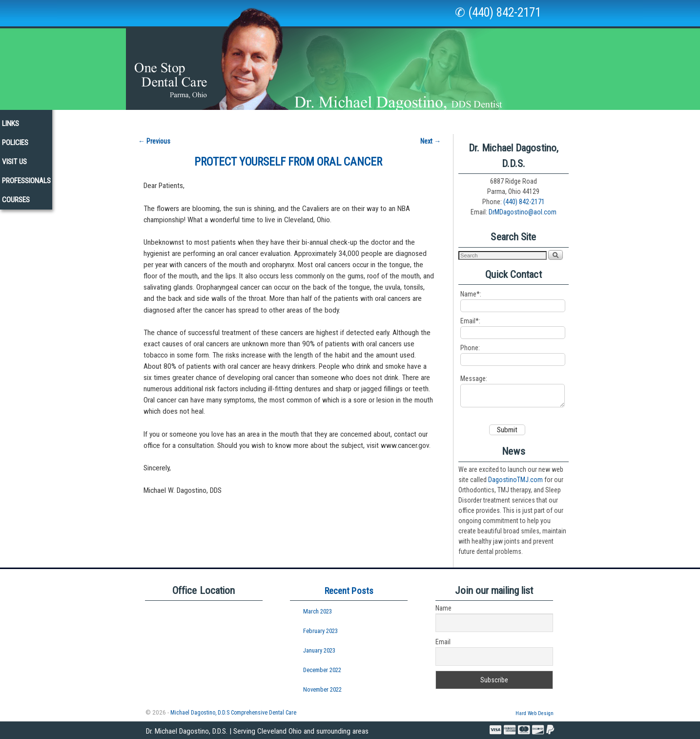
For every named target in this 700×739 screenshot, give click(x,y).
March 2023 (318, 611)
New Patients (305, 119)
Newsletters (365, 119)
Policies (450, 119)
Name (443, 608)
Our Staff (136, 119)
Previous (154, 136)
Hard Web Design (535, 713)
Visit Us (492, 119)
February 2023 (320, 630)
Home (94, 119)
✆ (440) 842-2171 (498, 12)
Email (443, 641)
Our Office (187, 122)
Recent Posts (349, 590)
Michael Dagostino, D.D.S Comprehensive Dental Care (233, 712)
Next (431, 136)
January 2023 (319, 650)
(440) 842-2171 (524, 197)
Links (412, 119)
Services (244, 122)
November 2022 (322, 689)
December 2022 (322, 669)
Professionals (546, 119)
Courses (601, 119)
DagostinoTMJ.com (515, 479)
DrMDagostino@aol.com (523, 207)
